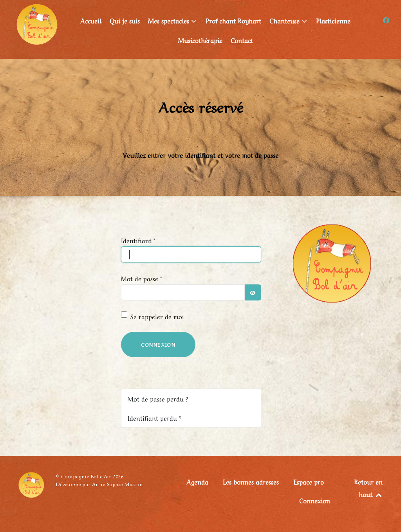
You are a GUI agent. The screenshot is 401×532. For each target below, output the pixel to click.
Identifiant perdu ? (155, 418)
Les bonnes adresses (251, 481)
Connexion (158, 344)
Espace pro (309, 481)
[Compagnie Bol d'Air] (37, 23)
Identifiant (138, 240)
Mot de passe (142, 278)
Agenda (197, 481)
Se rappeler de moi (157, 316)
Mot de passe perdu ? (158, 398)
